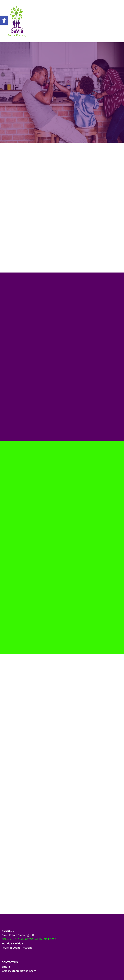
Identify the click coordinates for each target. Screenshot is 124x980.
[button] (4, 20)
